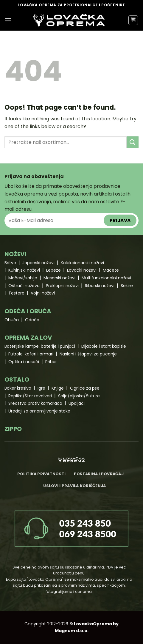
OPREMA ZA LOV (28, 338)
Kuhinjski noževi (24, 270)
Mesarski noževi (59, 278)
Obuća (12, 320)
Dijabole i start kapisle (104, 346)
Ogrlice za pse (85, 388)
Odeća (32, 320)
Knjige (58, 388)
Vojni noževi (43, 293)
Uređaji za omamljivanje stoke (39, 411)
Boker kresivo (18, 388)
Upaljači (77, 403)
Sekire (127, 286)
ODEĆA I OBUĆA (28, 311)
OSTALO (17, 380)
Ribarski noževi (100, 286)
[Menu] (8, 20)
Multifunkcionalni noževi (106, 278)
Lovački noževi (82, 270)
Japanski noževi (38, 263)
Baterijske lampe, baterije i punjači (40, 346)
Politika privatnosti (41, 474)
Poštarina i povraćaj (99, 474)
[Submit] (133, 142)
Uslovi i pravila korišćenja (74, 486)
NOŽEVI (15, 254)
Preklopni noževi (62, 286)
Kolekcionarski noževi (82, 263)
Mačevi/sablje (23, 278)
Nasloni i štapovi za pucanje (88, 354)
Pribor (51, 362)
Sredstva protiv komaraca (35, 403)
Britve (10, 263)
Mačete (111, 270)
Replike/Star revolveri (30, 396)
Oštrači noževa (24, 286)
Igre (41, 388)
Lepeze (53, 270)
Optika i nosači (24, 362)
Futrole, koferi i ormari (31, 354)
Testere (16, 293)
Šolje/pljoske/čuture (79, 396)
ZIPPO (13, 429)
